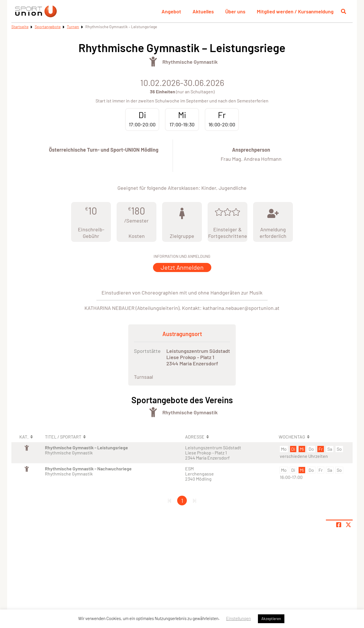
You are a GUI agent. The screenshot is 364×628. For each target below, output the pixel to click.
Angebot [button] (171, 11)
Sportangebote (48, 27)
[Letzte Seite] (195, 501)
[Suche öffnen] (344, 11)
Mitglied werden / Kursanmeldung (295, 11)
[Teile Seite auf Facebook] (339, 525)
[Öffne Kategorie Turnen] (153, 62)
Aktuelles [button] (203, 11)
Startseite (20, 27)
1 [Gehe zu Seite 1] (182, 501)
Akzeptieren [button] (271, 619)
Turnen (73, 27)
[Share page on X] (348, 525)
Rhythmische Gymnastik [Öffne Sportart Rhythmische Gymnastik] (190, 62)
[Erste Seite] (169, 501)
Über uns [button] (235, 11)
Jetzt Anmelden (182, 267)
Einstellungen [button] (238, 618)
